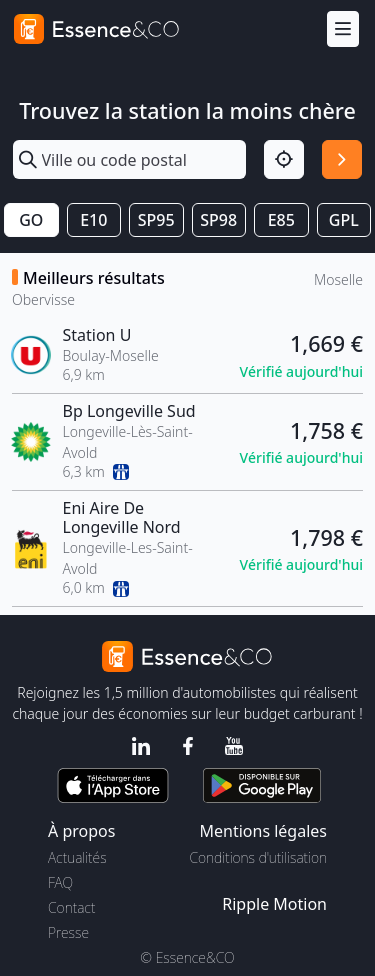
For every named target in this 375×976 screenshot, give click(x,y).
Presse (68, 932)
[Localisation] (284, 160)
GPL (344, 220)
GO (31, 220)
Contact (71, 907)
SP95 (156, 220)
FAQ (60, 882)
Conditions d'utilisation (258, 857)
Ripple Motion (274, 904)
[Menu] (343, 29)
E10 (93, 220)
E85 (281, 220)
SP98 (218, 220)
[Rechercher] (342, 160)
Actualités (77, 857)
